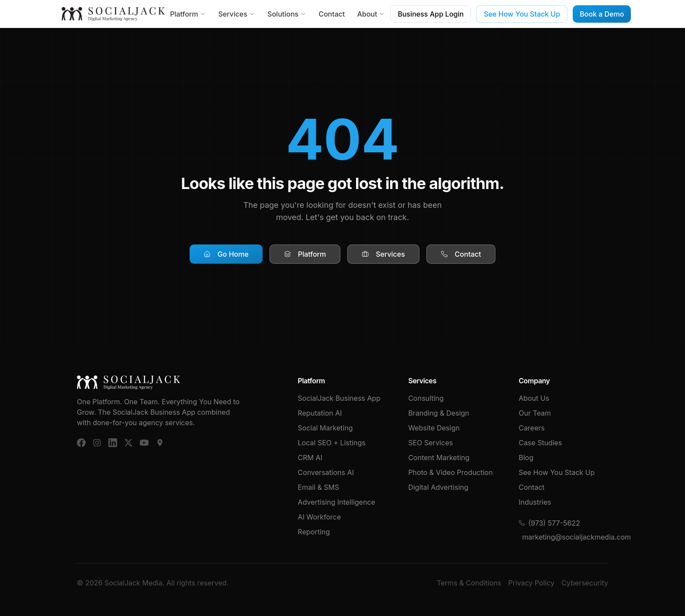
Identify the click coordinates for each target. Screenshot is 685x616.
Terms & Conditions (469, 583)
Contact (332, 14)
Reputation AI (320, 413)
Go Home (226, 254)
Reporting (314, 532)
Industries (535, 502)
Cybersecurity (585, 583)
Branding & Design (439, 413)
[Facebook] (81, 443)
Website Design (434, 428)
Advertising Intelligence (337, 502)
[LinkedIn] (113, 443)
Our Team (535, 413)
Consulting (426, 398)
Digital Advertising (438, 487)
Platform (188, 14)
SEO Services (430, 443)
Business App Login (431, 14)
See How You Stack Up (522, 14)
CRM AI (310, 458)
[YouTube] (144, 443)
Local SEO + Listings (332, 443)
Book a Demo (602, 14)
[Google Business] (160, 443)
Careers (532, 428)
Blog (526, 458)
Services (237, 14)
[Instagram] (97, 443)
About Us (534, 398)
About (371, 14)
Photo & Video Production (450, 472)
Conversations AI (326, 472)
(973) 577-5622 (549, 523)
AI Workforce (320, 517)
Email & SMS (319, 487)
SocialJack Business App (339, 398)
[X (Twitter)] (128, 443)
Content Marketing (439, 458)
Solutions (287, 14)
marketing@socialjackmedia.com (565, 537)
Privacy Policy (531, 583)
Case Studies (540, 443)
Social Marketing (325, 428)
